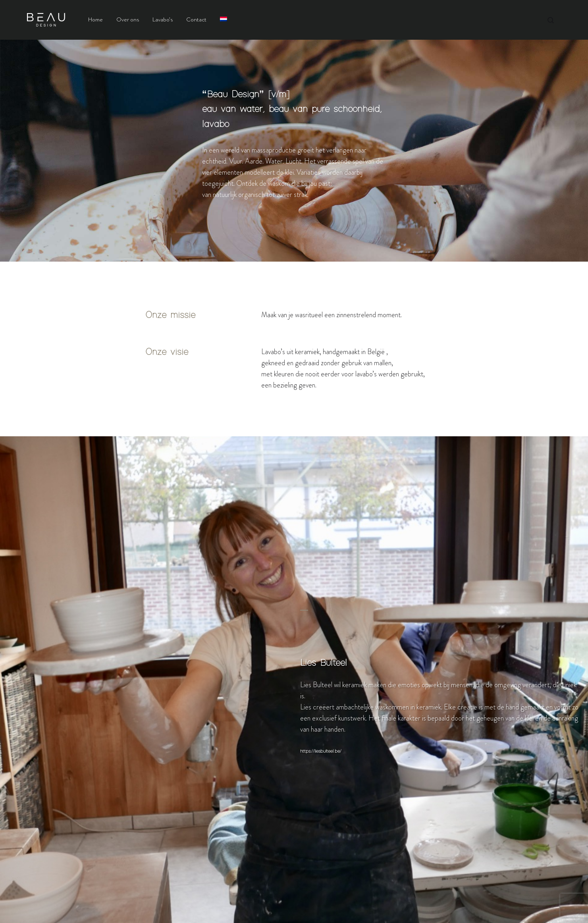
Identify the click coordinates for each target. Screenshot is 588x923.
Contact (196, 19)
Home (95, 19)
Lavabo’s (163, 19)
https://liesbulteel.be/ (321, 752)
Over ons (128, 19)
